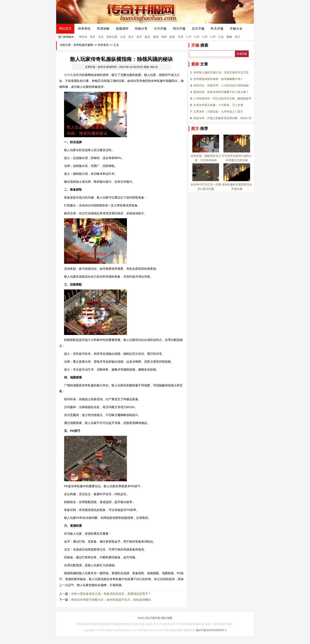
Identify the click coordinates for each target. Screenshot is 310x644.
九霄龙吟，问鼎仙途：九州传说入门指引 (218, 112)
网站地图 (167, 618)
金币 (139, 37)
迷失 (93, 37)
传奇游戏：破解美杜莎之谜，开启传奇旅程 (206, 156)
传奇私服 (70, 75)
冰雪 (181, 37)
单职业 (83, 37)
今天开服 (160, 29)
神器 (164, 37)
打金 (221, 37)
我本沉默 (112, 37)
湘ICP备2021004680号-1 (211, 630)
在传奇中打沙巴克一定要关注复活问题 (206, 184)
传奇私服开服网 (83, 45)
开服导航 (155, 618)
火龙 (123, 37)
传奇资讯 (84, 29)
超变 (172, 37)
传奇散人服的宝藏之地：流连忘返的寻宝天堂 (221, 72)
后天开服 (198, 29)
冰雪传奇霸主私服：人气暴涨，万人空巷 (218, 105)
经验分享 (141, 29)
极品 (147, 37)
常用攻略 (103, 29)
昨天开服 (217, 29)
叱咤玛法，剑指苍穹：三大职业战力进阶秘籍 (221, 85)
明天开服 (179, 29)
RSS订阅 (143, 618)
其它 (237, 37)
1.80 (197, 37)
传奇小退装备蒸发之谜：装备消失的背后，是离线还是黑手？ (111, 594)
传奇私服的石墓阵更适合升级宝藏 (237, 184)
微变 (156, 37)
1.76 (189, 37)
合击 (101, 37)
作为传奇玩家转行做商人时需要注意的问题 (237, 156)
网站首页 (65, 29)
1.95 (213, 37)
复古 (131, 37)
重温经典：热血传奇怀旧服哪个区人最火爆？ (221, 92)
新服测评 (122, 29)
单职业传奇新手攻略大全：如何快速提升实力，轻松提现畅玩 (111, 600)
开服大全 (236, 29)
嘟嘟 (229, 37)
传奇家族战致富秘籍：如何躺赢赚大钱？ (218, 79)
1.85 (205, 37)
